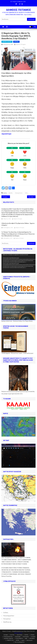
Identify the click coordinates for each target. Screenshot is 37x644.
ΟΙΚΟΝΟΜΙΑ (18, 637)
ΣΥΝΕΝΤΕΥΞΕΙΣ (10, 640)
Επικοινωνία (29, 640)
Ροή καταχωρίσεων (9, 616)
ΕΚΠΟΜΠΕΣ (32, 639)
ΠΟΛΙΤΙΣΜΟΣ (26, 637)
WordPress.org (7, 622)
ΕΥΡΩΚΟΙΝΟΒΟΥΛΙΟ (8, 637)
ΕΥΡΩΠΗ (32, 635)
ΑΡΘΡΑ (18, 640)
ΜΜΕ (26, 639)
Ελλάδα (11, 193)
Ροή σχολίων (7, 619)
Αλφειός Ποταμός (21, 44)
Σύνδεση (6, 613)
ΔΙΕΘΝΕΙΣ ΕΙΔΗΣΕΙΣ (7, 42)
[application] (18, 263)
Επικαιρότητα (19, 193)
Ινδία (26, 193)
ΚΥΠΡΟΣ (26, 635)
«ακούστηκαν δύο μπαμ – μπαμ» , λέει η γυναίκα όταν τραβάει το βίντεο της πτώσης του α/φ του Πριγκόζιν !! (7, 197)
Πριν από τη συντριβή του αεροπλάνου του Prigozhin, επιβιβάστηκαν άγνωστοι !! (32, 197)
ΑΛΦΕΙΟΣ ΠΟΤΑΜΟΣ (18, 10)
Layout (23, 640)
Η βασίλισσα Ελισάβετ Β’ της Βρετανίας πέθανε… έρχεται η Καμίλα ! (18, 224)
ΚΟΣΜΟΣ (33, 637)
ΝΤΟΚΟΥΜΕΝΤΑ (19, 639)
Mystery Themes (18, 633)
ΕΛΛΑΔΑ (16, 42)
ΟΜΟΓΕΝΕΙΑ (19, 635)
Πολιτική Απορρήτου (19, 642)
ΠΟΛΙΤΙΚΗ (12, 635)
